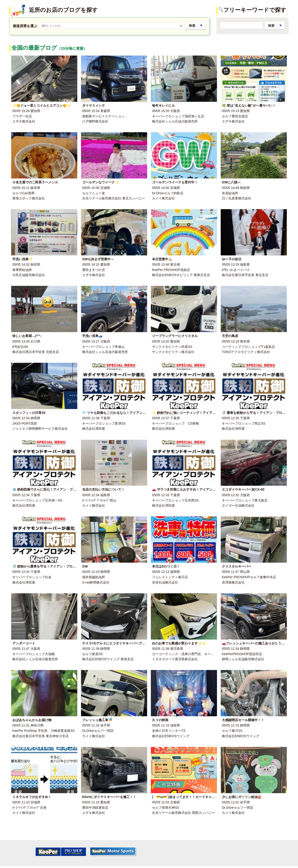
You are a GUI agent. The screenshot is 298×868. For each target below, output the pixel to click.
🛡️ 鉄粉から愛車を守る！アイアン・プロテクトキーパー (54, 566)
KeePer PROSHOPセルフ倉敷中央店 (249, 577)
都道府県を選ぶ (25, 26)
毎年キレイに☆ (163, 106)
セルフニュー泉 (94, 193)
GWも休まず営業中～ (98, 259)
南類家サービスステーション (103, 116)
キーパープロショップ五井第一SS (37, 500)
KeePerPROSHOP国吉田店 (242, 654)
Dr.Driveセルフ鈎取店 (168, 193)
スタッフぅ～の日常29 (29, 413)
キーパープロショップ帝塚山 (103, 347)
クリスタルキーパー (237, 566)
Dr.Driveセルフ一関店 (98, 731)
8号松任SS (20, 347)
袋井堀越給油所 (94, 577)
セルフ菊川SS (232, 731)
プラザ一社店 (22, 116)
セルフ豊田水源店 (235, 116)
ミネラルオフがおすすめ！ (32, 797)
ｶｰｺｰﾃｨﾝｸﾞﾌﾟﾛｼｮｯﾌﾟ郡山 (99, 500)
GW (85, 566)
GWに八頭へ (231, 182)
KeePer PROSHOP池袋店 (171, 270)
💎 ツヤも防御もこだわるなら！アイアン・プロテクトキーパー (129, 413)
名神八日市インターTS (169, 731)
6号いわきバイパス (236, 270)
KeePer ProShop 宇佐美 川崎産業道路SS (44, 731)
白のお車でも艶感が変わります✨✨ (179, 643)
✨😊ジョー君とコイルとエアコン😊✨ (41, 106)
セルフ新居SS (93, 654)
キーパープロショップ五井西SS (175, 500)
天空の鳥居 (230, 336)
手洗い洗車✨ (22, 259)
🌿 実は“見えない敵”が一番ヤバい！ (249, 106)
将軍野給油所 (22, 270)
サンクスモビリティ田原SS (172, 347)
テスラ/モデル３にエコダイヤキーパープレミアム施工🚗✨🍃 (128, 643)
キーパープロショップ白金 (32, 577)
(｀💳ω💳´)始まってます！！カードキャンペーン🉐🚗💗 (194, 797)
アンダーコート (24, 643)
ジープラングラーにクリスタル (175, 336)
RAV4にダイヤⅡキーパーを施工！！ (109, 797)
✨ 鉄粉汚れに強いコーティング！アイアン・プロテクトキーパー (200, 413)
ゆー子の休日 (232, 259)
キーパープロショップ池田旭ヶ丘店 (178, 116)
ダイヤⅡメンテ (94, 106)
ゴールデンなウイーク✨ (100, 182)
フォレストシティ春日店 (170, 577)
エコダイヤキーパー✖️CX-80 (243, 489)
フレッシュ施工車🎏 (97, 720)
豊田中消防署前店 (95, 808)
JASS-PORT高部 (25, 423)
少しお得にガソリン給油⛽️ (242, 797)
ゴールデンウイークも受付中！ (175, 182)
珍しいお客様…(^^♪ (27, 336)
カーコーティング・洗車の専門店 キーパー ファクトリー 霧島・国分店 (207, 654)
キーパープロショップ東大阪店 (245, 500)
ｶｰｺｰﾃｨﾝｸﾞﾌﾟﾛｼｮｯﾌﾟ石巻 (29, 808)
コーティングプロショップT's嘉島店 (248, 347)
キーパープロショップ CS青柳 (175, 423)
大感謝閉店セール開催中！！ (243, 720)
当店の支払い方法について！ (103, 489)
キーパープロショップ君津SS (104, 423)
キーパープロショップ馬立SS (244, 423)
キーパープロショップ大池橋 (34, 654)
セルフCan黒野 (24, 193)
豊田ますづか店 (94, 270)
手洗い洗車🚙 (92, 336)
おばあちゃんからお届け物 (32, 720)
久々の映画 (160, 720)
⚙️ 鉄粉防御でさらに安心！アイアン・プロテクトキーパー (56, 489)
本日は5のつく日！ (166, 566)
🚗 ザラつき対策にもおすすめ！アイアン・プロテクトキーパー (198, 489)
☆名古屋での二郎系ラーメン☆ (35, 182)
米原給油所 (230, 193)
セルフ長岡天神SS (166, 808)
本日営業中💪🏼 (162, 259)
